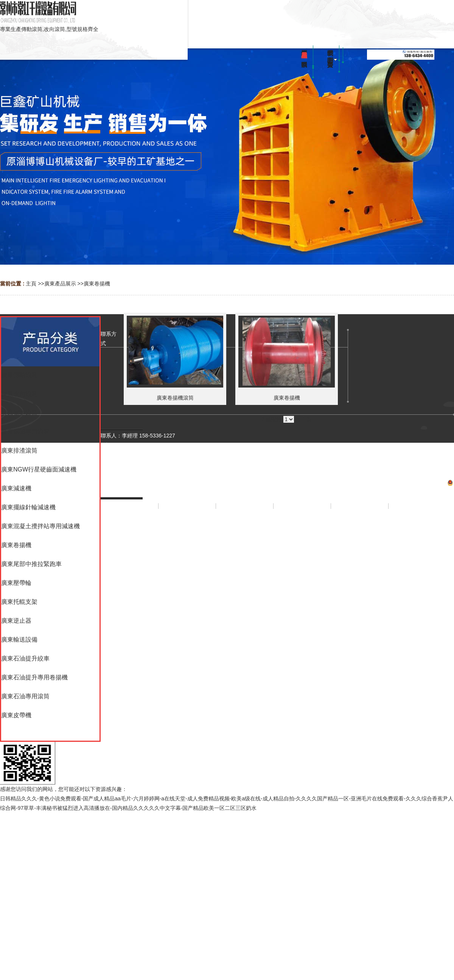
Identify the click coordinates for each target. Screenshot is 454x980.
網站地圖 (277, 563)
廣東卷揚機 (97, 284)
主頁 (31, 284)
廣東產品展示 (60, 284)
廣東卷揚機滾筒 (175, 398)
